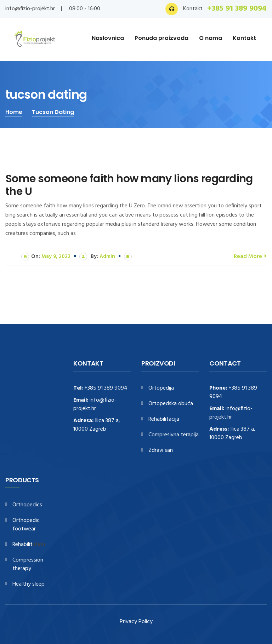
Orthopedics (27, 505)
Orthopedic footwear (26, 525)
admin (107, 257)
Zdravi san (161, 451)
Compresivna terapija (174, 435)
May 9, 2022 (56, 257)
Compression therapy (28, 565)
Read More (250, 256)
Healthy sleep (29, 584)
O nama (211, 38)
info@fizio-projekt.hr (30, 9)
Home (14, 112)
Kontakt (244, 38)
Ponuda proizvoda (161, 38)
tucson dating (53, 112)
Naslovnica (108, 38)
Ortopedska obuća (171, 404)
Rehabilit (22, 545)
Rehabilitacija (164, 419)
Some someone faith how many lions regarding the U (129, 185)
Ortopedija (161, 388)
